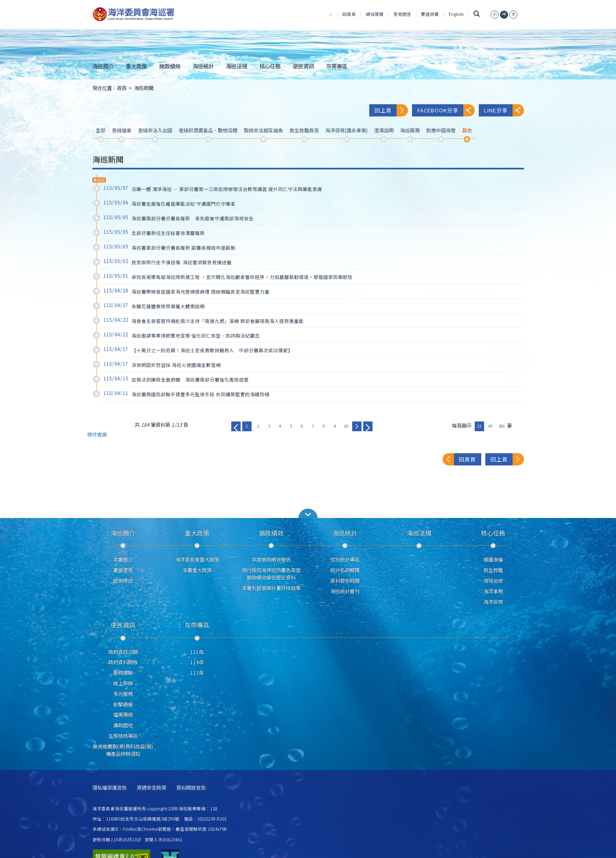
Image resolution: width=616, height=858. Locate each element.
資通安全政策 (151, 788)
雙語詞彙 (430, 14)
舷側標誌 (123, 581)
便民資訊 (303, 66)
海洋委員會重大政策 (197, 560)
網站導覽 (375, 14)
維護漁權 (493, 560)
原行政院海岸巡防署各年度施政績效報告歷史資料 (271, 574)
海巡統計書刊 (345, 591)
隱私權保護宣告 (110, 788)
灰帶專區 (337, 66)
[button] (308, 513)
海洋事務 (493, 591)
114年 (197, 662)
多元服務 (123, 694)
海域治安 (493, 581)
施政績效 (170, 66)
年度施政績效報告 (271, 560)
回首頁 (349, 14)
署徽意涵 (123, 570)
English (456, 14)
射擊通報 (123, 704)
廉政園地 (123, 725)
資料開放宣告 (191, 788)
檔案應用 (123, 715)
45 (490, 426)
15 (479, 426)
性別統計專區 (345, 560)
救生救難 (493, 570)
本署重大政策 (197, 570)
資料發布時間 (345, 581)
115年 (197, 652)
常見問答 (402, 14)
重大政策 (136, 66)
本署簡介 (123, 560)
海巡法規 (237, 66)
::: (331, 14)
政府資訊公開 (123, 652)
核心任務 (270, 66)
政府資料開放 (123, 662)
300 (501, 426)
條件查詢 (97, 435)
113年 (197, 673)
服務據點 (123, 673)
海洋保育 (493, 602)
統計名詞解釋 (345, 570)
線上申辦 (123, 683)
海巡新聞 (144, 88)
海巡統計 (203, 66)
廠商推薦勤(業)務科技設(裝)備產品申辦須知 (123, 750)
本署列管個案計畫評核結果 (271, 588)
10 (346, 426)
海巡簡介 (103, 66)
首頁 (122, 88)
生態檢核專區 (123, 736)
